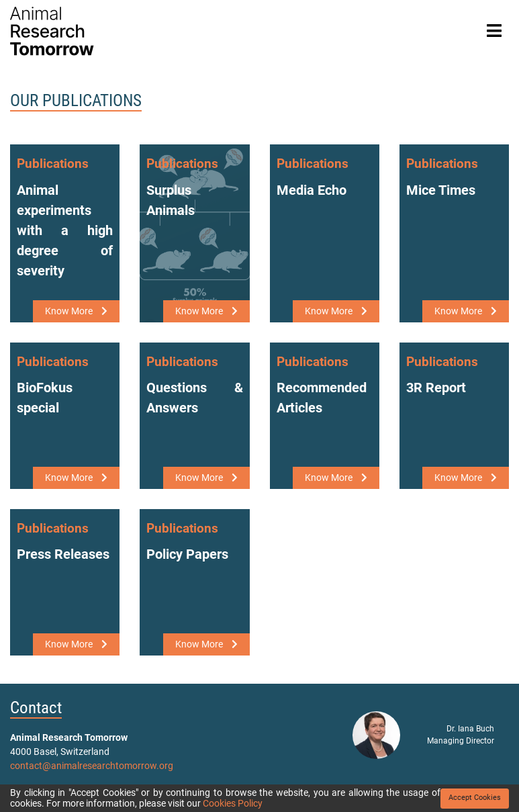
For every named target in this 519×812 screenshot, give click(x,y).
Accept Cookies (475, 798)
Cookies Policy (233, 803)
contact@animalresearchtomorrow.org (92, 766)
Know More (76, 311)
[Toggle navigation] (494, 31)
